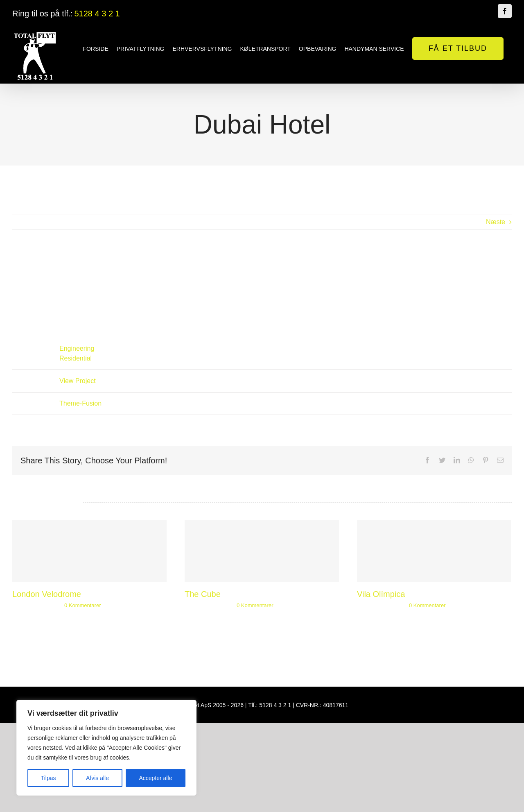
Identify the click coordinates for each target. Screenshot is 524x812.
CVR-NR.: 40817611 (320, 705)
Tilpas (49, 778)
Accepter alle (155, 778)
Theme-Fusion (80, 403)
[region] (106, 748)
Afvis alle (97, 778)
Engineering (77, 348)
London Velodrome (47, 594)
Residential (76, 358)
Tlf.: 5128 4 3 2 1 (268, 705)
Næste (492, 222)
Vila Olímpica (378, 594)
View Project (78, 381)
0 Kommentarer (83, 605)
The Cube (201, 594)
